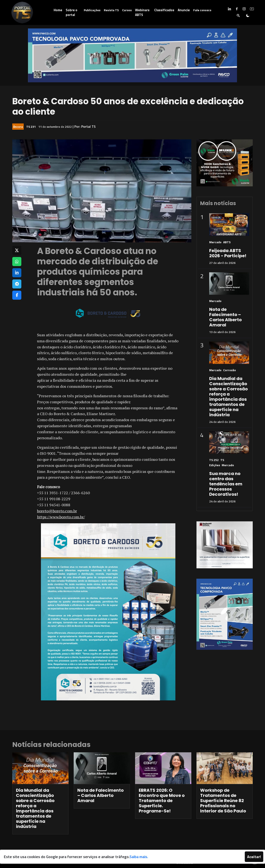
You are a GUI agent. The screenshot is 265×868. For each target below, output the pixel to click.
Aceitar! (254, 857)
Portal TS (88, 126)
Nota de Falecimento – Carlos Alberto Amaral (225, 317)
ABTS (227, 242)
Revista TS (111, 10)
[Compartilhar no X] (17, 250)
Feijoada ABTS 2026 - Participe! (228, 253)
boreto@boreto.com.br (57, 511)
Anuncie (184, 10)
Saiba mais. (139, 857)
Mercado (215, 242)
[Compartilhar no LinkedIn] (17, 273)
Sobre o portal (72, 12)
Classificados (164, 10)
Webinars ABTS (142, 12)
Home (58, 10)
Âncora (18, 127)
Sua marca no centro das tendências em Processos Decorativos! (226, 484)
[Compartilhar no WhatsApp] (17, 262)
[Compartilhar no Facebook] (17, 295)
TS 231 (31, 127)
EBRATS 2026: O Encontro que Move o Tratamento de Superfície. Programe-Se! (162, 801)
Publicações (92, 10)
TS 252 (214, 460)
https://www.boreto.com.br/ (61, 517)
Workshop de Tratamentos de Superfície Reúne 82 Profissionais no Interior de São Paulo (223, 801)
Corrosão (230, 370)
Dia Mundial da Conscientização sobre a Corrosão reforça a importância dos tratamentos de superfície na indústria (228, 397)
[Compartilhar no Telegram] (17, 284)
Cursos (127, 10)
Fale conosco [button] (202, 10)
